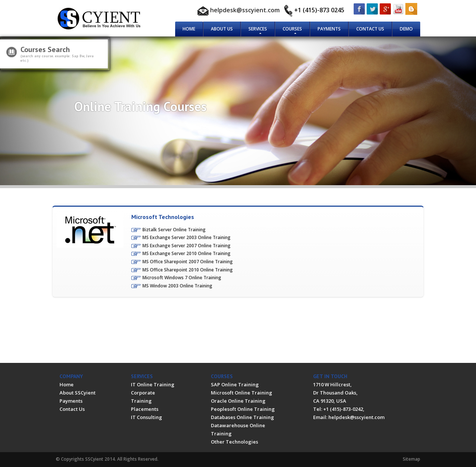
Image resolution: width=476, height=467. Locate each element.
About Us (222, 29)
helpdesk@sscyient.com (245, 10)
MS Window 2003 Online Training (177, 286)
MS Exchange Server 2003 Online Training (186, 237)
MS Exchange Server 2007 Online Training (186, 246)
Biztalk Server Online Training (174, 230)
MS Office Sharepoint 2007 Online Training (188, 262)
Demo (406, 29)
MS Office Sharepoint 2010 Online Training (188, 270)
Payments (329, 29)
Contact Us (370, 29)
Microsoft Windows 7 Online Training (182, 278)
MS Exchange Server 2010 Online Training (186, 253)
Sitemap (411, 459)
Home (189, 29)
